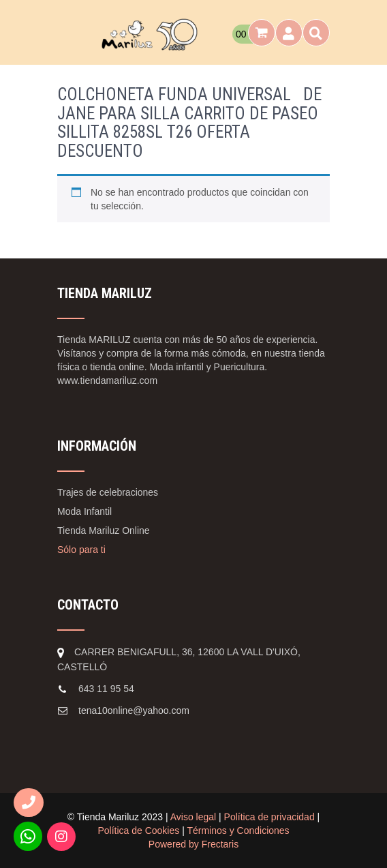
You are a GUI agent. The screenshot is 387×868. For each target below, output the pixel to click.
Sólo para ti (81, 550)
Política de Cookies (138, 830)
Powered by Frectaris (193, 844)
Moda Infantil (84, 511)
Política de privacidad (269, 817)
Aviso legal (193, 817)
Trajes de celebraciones (108, 492)
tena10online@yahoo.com (134, 710)
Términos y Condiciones (238, 830)
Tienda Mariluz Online (104, 530)
